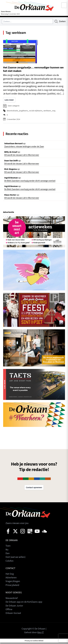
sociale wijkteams (36, 111)
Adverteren (11, 579)
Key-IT (41, 634)
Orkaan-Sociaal (14, 614)
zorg (55, 111)
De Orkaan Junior (15, 607)
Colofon (10, 563)
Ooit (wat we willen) (16, 559)
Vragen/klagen (13, 583)
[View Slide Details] (34, 234)
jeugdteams (24, 111)
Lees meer (9, 100)
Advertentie (9, 214)
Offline (9, 611)
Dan (8, 555)
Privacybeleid (13, 587)
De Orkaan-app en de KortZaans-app (24, 603)
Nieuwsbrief (12, 600)
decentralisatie (13, 111)
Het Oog (10, 576)
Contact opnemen (34, 489)
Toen (8, 548)
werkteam (48, 111)
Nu (7, 552)
